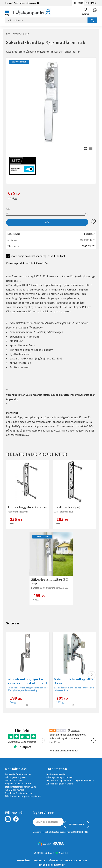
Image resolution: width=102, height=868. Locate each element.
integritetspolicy (81, 832)
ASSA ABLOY (88, 246)
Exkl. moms (90, 3)
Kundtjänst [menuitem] (24, 860)
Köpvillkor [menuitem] (55, 860)
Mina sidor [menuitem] (39, 860)
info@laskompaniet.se (22, 793)
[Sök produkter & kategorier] (51, 20)
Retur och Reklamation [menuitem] (52, 865)
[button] (9, 12)
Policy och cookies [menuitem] (76, 860)
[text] (51, 194)
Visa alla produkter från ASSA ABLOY (27, 263)
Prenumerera (76, 824)
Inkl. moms (78, 3)
